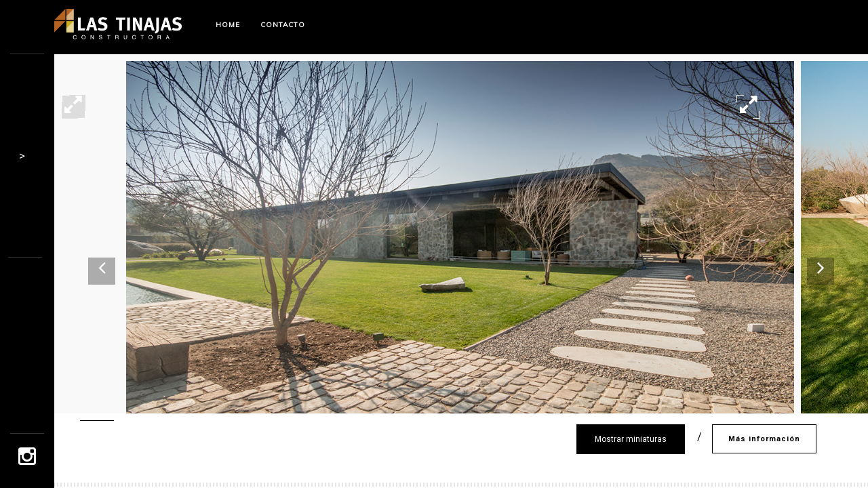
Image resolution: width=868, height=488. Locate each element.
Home (228, 25)
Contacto (283, 25)
